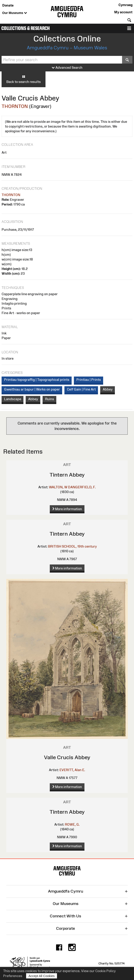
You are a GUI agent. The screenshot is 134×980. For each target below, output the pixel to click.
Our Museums (15, 13)
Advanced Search (67, 68)
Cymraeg (125, 5)
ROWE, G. (72, 824)
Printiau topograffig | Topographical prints (37, 380)
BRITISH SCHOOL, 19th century (72, 546)
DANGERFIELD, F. (82, 487)
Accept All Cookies (42, 976)
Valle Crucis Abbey (67, 757)
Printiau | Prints (89, 380)
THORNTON (15, 106)
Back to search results (24, 79)
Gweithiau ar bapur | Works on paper (32, 389)
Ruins (50, 399)
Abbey (108, 389)
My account (123, 12)
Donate (8, 5)
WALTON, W (58, 487)
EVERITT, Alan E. (72, 770)
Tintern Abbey (67, 475)
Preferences (13, 976)
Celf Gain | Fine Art (81, 389)
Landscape (13, 399)
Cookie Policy (106, 971)
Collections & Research (26, 28)
